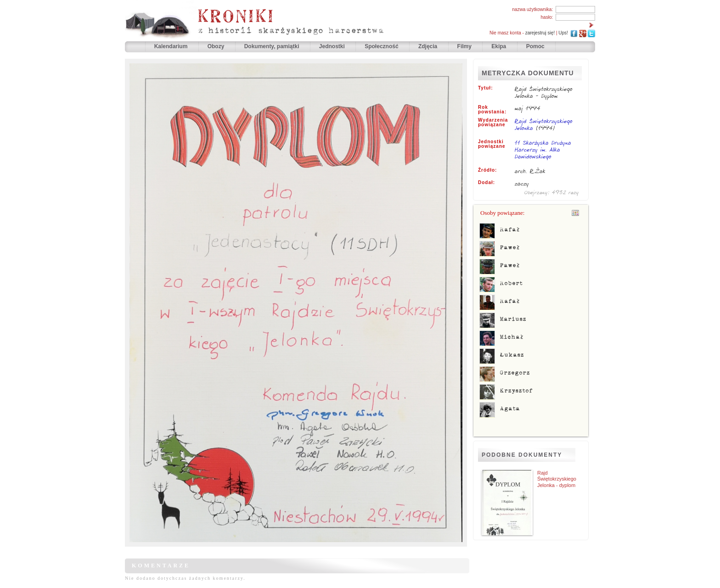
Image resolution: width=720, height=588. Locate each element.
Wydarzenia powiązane (493, 123)
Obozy (217, 46)
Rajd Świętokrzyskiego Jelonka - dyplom (557, 479)
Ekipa (499, 46)
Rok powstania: (492, 110)
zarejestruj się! (540, 33)
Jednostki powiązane (492, 144)
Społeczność (382, 46)
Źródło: (487, 170)
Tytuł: (485, 88)
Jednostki (333, 46)
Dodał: (487, 183)
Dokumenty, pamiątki (273, 46)
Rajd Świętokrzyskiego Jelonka (544, 124)
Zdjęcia (429, 46)
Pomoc (535, 46)
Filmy (464, 46)
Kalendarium (172, 46)
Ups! (563, 33)
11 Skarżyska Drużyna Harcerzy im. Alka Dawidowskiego (543, 150)
